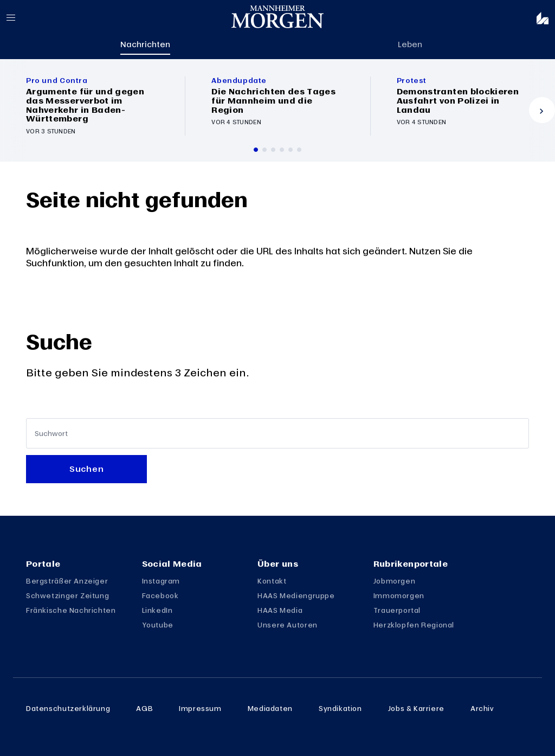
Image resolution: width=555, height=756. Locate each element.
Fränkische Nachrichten (71, 610)
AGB (144, 708)
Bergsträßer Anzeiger (67, 581)
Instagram (161, 581)
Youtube (158, 625)
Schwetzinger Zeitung (67, 595)
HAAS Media (280, 610)
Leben (410, 44)
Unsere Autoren (288, 625)
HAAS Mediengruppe (296, 595)
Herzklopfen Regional (414, 625)
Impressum (200, 708)
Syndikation (340, 708)
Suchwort (51, 434)
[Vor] (542, 110)
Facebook (160, 595)
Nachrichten (145, 44)
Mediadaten (270, 708)
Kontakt (272, 581)
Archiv (482, 708)
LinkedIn (157, 610)
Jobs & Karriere (416, 708)
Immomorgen (399, 595)
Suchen (86, 469)
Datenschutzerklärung (68, 708)
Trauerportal (397, 610)
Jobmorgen (395, 581)
